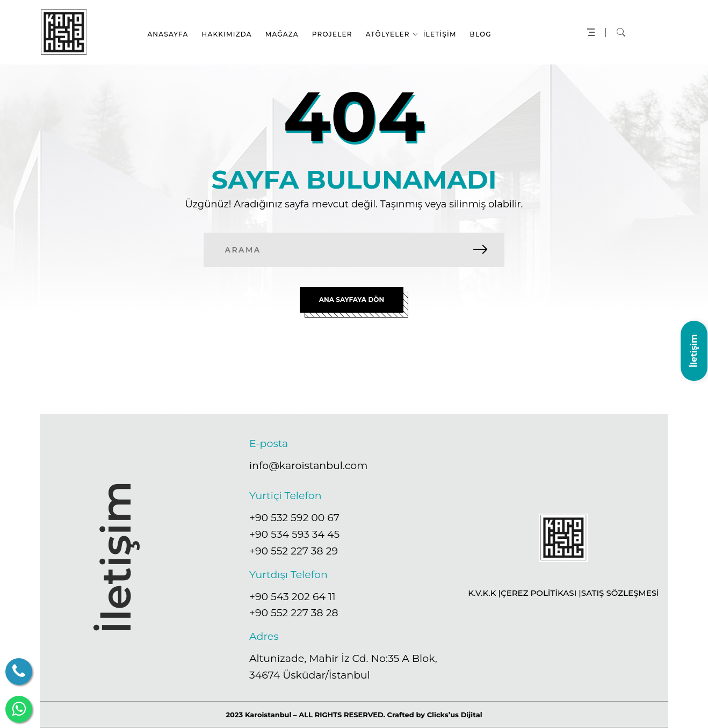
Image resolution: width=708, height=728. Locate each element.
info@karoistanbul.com (308, 466)
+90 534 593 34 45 (294, 534)
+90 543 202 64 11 (292, 596)
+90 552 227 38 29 (294, 551)
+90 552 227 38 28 (294, 613)
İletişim (694, 350)
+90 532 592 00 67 (294, 518)
